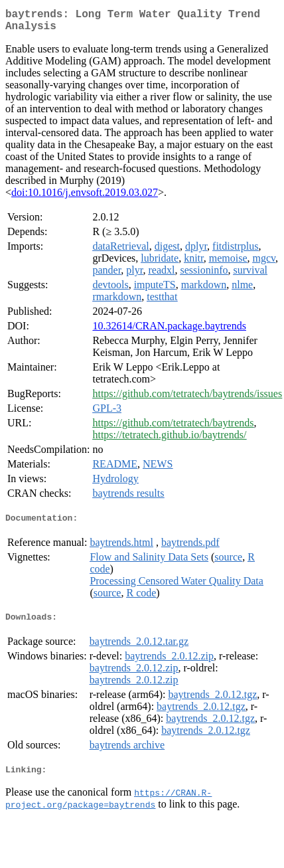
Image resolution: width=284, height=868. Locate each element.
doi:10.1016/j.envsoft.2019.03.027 (85, 198)
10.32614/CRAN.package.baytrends (169, 331)
